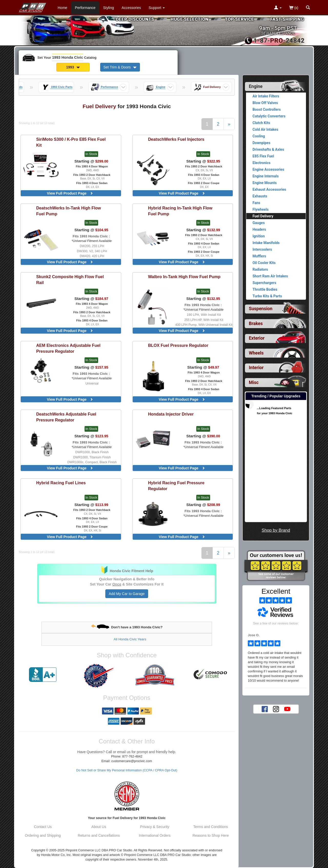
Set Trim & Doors (120, 67)
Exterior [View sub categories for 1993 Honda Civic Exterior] (257, 338)
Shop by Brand (276, 530)
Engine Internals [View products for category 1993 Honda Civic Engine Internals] (266, 176)
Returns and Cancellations (99, 835)
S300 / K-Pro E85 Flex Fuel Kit (71, 142)
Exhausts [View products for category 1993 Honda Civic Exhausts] (260, 196)
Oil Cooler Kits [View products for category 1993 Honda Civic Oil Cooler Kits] (264, 263)
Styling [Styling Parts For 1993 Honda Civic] (109, 8)
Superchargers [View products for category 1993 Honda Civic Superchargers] (264, 283)
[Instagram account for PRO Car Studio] (276, 709)
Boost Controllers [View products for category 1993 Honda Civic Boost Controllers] (267, 109)
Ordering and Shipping (43, 835)
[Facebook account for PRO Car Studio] (265, 709)
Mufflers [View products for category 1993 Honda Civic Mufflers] (259, 256)
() (294, 8)
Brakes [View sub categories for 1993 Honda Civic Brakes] (256, 324)
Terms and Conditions (211, 827)
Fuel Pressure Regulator (178, 345)
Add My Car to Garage (127, 594)
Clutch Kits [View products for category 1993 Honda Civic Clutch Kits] (262, 123)
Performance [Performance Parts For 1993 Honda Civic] (85, 8)
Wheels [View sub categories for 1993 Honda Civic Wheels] (256, 353)
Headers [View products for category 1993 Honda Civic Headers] (259, 229)
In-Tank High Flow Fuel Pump (69, 211)
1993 (73, 67)
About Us (99, 827)
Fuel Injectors (176, 139)
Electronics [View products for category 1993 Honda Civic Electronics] (262, 163)
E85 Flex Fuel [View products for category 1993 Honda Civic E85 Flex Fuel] (263, 156)
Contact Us (43, 827)
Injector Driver (171, 414)
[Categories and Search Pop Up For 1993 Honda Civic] (308, 8)
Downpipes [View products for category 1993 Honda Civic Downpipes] (262, 143)
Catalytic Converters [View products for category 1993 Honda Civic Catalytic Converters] (269, 116)
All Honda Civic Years (130, 639)
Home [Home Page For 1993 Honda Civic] (62, 8)
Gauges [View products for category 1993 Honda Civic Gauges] (259, 223)
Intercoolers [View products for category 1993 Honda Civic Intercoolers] (262, 249)
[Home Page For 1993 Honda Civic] (33, 6)
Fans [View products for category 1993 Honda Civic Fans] (257, 203)
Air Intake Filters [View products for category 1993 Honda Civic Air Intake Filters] (266, 96)
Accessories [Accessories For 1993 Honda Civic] (131, 8)
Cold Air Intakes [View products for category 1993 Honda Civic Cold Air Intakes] (265, 129)
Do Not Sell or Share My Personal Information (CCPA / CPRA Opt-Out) (127, 770)
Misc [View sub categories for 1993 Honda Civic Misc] (254, 382)
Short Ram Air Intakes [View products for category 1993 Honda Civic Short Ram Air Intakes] (270, 276)
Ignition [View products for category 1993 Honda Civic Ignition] (259, 236)
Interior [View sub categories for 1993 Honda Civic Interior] (256, 368)
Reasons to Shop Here (211, 835)
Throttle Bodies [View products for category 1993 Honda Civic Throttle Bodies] (265, 289)
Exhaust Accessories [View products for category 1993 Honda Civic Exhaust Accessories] (269, 189)
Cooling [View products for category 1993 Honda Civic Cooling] (259, 136)
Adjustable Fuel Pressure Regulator (68, 348)
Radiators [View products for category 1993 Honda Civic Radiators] (260, 269)
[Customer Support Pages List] (157, 8)
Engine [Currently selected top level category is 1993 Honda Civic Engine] (256, 86)
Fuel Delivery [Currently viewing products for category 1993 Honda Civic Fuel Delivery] (263, 216)
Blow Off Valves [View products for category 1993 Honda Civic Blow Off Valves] (265, 103)
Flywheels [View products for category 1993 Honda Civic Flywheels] (261, 209)
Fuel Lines (61, 483)
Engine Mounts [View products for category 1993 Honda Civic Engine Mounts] (265, 183)
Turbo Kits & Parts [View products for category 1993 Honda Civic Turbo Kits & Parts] (267, 296)
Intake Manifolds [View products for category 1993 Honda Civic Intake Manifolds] (266, 243)
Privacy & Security (155, 827)
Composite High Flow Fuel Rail (70, 280)
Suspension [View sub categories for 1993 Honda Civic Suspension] (261, 309)
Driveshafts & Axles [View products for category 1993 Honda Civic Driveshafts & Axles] (268, 149)
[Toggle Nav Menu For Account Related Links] (278, 8)
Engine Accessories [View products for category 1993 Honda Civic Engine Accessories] (269, 169)
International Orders (155, 835)
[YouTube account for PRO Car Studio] (287, 709)
